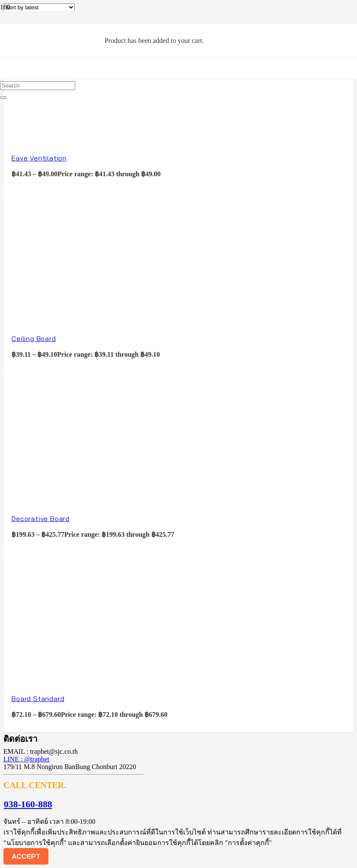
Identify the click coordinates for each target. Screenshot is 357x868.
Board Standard (38, 699)
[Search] (38, 86)
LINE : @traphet (26, 759)
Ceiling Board (34, 338)
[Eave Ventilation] (67, 137)
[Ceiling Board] (67, 317)
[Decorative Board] (67, 497)
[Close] (3, 98)
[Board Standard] (67, 677)
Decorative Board (41, 519)
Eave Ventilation (39, 158)
